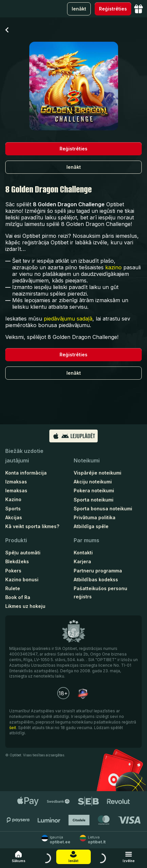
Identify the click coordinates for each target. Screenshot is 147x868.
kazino (113, 267)
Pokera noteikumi (94, 490)
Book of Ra (18, 597)
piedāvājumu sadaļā (68, 319)
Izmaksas (16, 482)
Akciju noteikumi (93, 482)
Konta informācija (26, 473)
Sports (13, 509)
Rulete (13, 588)
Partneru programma (98, 571)
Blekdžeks (17, 561)
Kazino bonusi (22, 579)
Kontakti (83, 553)
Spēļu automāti (23, 553)
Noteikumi (87, 460)
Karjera (82, 561)
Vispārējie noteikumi (98, 473)
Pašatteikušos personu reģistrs (100, 592)
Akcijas (14, 517)
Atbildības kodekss (96, 579)
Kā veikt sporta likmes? (32, 526)
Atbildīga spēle (91, 526)
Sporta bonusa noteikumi (103, 509)
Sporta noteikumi (94, 500)
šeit (13, 728)
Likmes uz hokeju (25, 606)
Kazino (13, 499)
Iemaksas (16, 490)
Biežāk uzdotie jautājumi (24, 456)
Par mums (86, 540)
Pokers (13, 571)
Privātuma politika (95, 517)
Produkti (16, 540)
